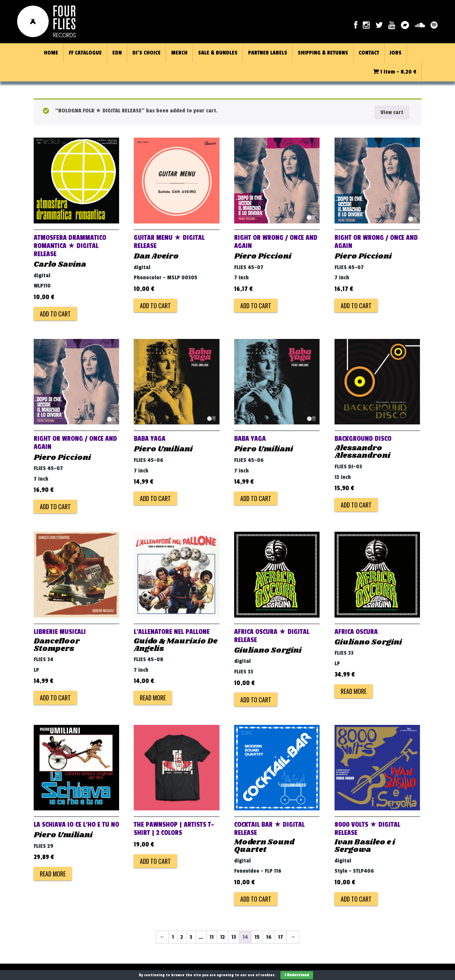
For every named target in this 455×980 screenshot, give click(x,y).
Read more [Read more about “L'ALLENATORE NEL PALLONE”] (153, 698)
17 (281, 937)
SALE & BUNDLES (218, 53)
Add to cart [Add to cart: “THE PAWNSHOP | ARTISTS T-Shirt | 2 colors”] (155, 861)
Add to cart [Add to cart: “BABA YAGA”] (155, 498)
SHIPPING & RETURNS (323, 53)
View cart (392, 112)
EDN (117, 53)
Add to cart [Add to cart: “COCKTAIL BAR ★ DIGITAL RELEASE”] (256, 899)
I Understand (297, 975)
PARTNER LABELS (268, 53)
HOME (51, 53)
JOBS (396, 53)
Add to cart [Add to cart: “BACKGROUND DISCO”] (356, 505)
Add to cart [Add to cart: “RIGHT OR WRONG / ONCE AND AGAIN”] (256, 306)
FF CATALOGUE (85, 53)
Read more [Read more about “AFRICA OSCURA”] (354, 691)
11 (212, 937)
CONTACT (369, 53)
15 (257, 937)
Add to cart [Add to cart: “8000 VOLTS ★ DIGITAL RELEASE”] (356, 899)
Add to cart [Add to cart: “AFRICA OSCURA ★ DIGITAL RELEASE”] (256, 700)
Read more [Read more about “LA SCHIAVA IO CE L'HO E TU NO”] (53, 874)
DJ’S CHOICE (147, 53)
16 (269, 937)
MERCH (179, 53)
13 (234, 937)
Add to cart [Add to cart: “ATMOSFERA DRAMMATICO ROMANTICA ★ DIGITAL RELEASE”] (55, 314)
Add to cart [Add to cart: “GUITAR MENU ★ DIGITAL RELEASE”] (155, 306)
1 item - (395, 72)
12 (223, 937)
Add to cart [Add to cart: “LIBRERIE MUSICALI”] (55, 698)
